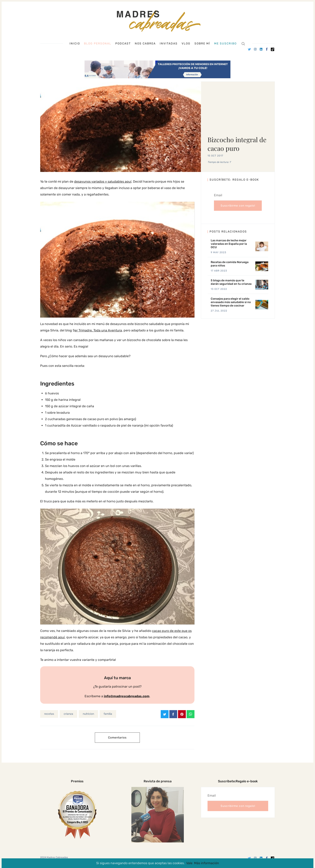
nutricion (88, 714)
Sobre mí (202, 44)
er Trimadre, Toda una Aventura (98, 330)
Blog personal (98, 44)
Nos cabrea (145, 44)
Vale (189, 863)
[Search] (243, 44)
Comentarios (117, 738)
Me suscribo (225, 44)
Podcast (123, 44)
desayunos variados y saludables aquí (103, 182)
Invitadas (169, 44)
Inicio (75, 44)
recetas (49, 714)
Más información (207, 863)
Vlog (186, 44)
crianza (68, 714)
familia (108, 714)
